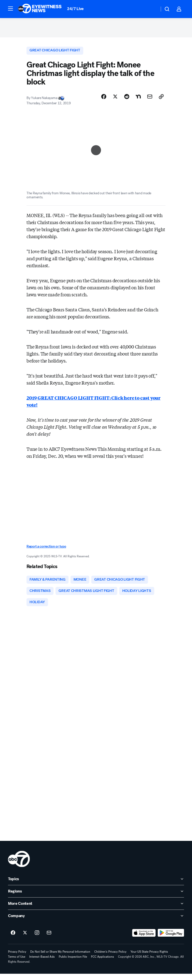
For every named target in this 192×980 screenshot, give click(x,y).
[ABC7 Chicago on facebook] (13, 939)
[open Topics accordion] (96, 885)
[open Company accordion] (96, 922)
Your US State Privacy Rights (149, 958)
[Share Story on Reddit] (127, 101)
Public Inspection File (73, 963)
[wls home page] (19, 865)
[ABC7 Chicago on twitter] (25, 939)
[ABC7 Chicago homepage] (40, 9)
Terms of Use (17, 963)
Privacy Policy (17, 958)
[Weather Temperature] (152, 9)
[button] (10, 9)
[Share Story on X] (115, 101)
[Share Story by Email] (150, 101)
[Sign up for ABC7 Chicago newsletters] (49, 939)
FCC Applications (102, 963)
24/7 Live (75, 9)
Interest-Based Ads (42, 963)
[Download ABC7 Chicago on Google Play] (171, 939)
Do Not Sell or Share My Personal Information (60, 958)
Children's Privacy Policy (110, 958)
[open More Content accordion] (96, 910)
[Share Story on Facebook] (104, 101)
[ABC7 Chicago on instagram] (37, 939)
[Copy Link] (161, 101)
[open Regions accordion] (96, 898)
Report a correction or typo (46, 551)
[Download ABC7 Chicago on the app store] (144, 939)
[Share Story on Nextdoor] (138, 101)
